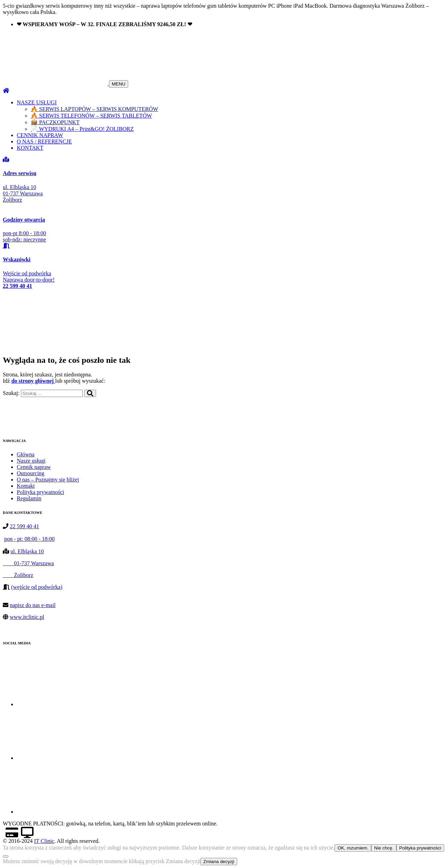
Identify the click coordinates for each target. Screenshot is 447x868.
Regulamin (29, 498)
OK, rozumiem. (353, 848)
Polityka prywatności (41, 492)
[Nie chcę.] (6, 856)
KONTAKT (30, 148)
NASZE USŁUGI (37, 102)
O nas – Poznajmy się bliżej (48, 480)
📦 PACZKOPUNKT (55, 122)
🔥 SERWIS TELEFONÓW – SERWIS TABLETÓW (91, 116)
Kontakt (26, 486)
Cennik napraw (34, 467)
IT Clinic (44, 841)
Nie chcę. (384, 848)
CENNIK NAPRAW (40, 135)
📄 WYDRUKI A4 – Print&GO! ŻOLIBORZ (82, 129)
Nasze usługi (31, 461)
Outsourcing (31, 473)
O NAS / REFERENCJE (44, 141)
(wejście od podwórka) (37, 587)
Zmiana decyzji (219, 862)
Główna (26, 454)
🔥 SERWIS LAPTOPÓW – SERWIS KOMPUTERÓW (94, 109)
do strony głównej (33, 381)
